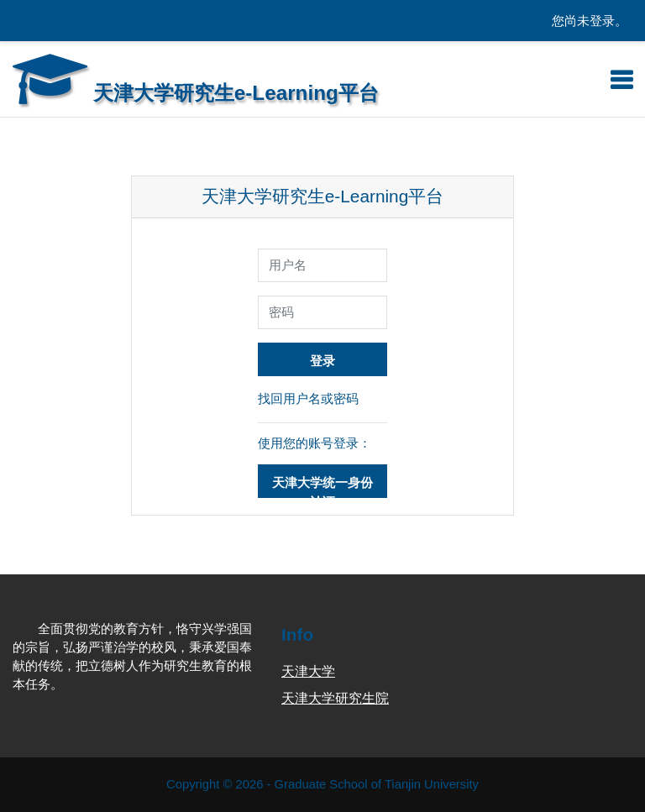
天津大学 (308, 671)
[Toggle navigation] (621, 80)
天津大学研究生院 (335, 698)
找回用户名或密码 (308, 399)
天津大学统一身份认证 (322, 487)
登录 (322, 361)
